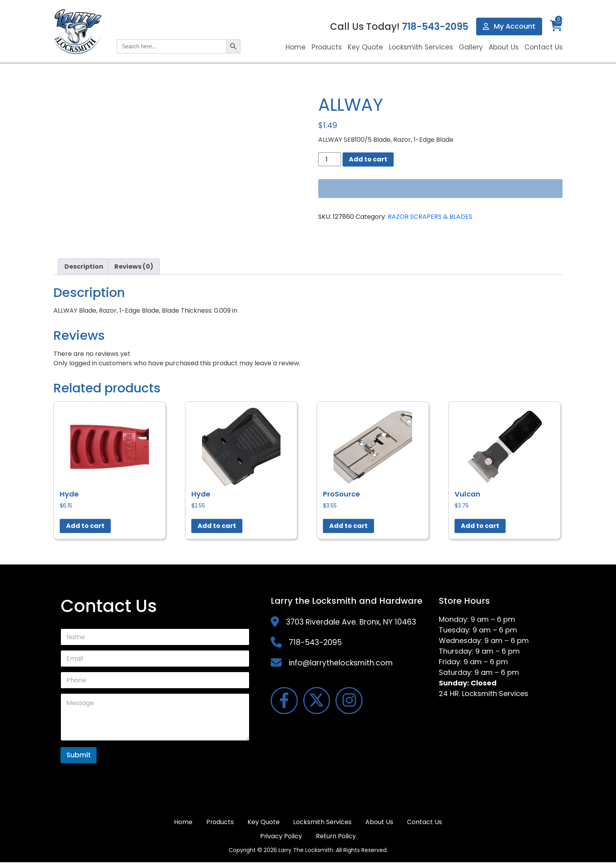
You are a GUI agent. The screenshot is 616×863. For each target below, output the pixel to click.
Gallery (471, 47)
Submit (79, 755)
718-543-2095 (435, 27)
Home (296, 47)
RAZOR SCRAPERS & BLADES (430, 217)
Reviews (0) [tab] (134, 267)
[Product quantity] (330, 159)
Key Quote (365, 47)
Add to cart (368, 159)
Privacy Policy (281, 836)
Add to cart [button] (85, 526)
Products (327, 47)
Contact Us (544, 47)
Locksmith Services (421, 47)
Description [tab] (84, 267)
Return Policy (336, 836)
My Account (509, 27)
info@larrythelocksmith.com (341, 663)
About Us (504, 47)
